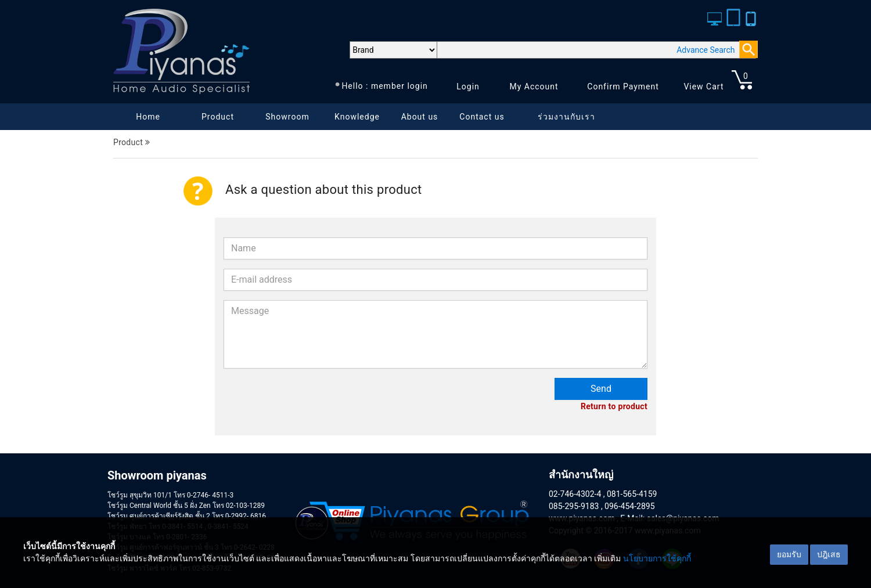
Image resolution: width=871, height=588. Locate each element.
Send (601, 389)
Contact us (482, 117)
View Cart (703, 86)
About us (420, 117)
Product (218, 117)
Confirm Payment (623, 86)
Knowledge (357, 117)
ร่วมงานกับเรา (566, 117)
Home (148, 117)
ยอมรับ (789, 554)
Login (468, 86)
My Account (534, 86)
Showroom (287, 117)
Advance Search (706, 50)
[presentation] (312, 401)
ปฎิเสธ (829, 554)
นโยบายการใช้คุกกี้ (657, 558)
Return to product (614, 406)
